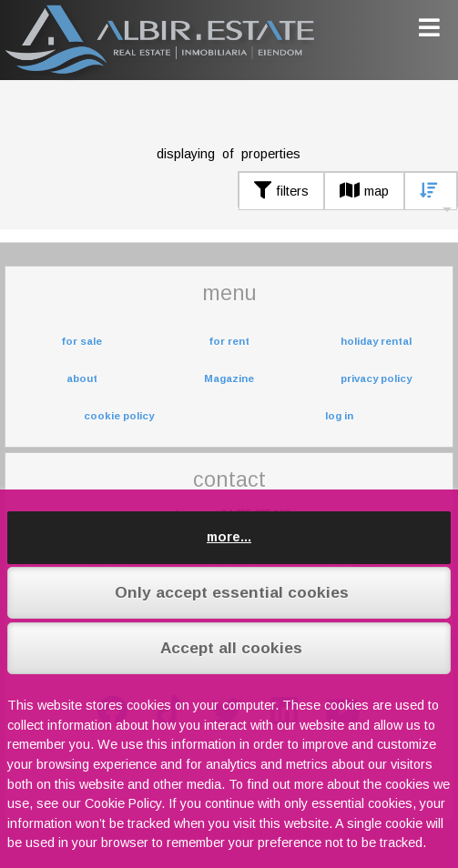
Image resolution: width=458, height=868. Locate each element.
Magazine (229, 378)
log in (339, 416)
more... (229, 537)
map (364, 191)
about (82, 378)
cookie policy (119, 416)
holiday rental (376, 341)
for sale (81, 341)
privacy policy (376, 378)
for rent (229, 341)
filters (281, 191)
